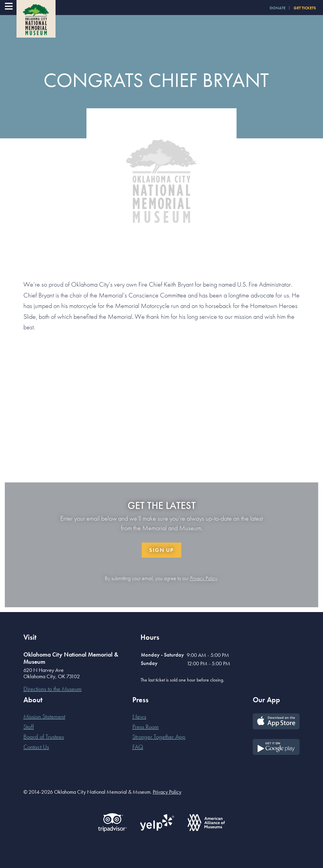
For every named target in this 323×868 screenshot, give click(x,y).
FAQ (138, 747)
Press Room (146, 727)
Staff (29, 727)
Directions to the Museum (53, 689)
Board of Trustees (44, 737)
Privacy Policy (204, 578)
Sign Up (161, 550)
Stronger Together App (159, 737)
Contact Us (36, 747)
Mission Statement (44, 716)
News (139, 716)
